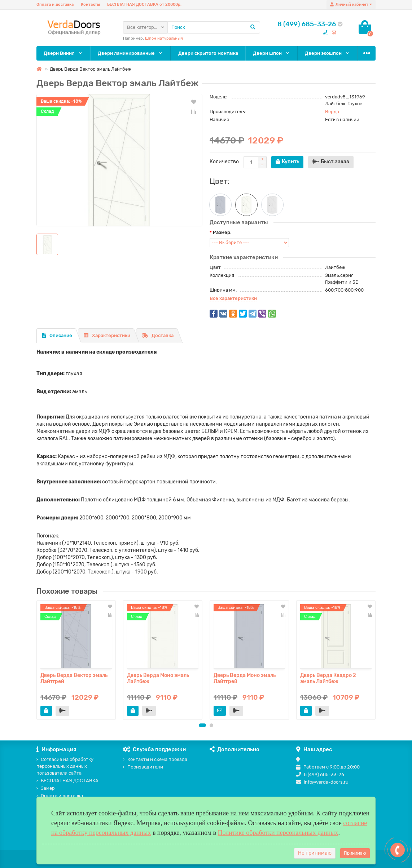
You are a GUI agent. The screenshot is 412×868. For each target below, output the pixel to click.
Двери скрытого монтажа (208, 53)
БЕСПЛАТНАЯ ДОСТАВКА (67, 781)
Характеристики (107, 335)
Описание (57, 335)
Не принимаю (315, 853)
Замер (46, 788)
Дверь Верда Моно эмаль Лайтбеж (158, 678)
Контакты (90, 5)
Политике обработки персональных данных (278, 833)
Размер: (222, 232)
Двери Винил (63, 53)
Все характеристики (233, 298)
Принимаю (355, 853)
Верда (332, 112)
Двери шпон (271, 53)
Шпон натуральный (164, 38)
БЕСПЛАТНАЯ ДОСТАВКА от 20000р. (144, 5)
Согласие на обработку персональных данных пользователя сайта (65, 766)
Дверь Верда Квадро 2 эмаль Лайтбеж (328, 678)
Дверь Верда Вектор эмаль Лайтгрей (74, 678)
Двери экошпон (327, 53)
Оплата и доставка (55, 5)
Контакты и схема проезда (155, 759)
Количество (224, 162)
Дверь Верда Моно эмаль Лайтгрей (245, 678)
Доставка (158, 335)
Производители (143, 767)
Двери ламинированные (130, 53)
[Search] (214, 27)
